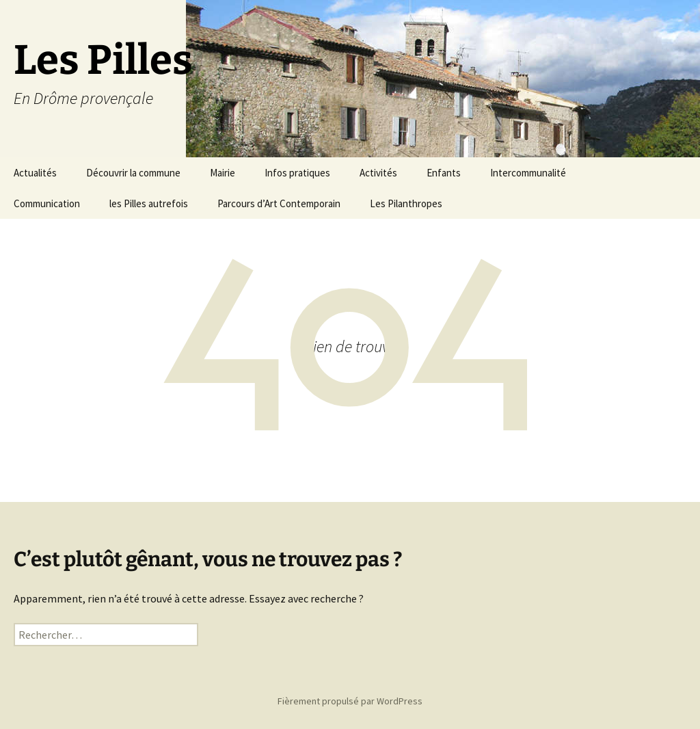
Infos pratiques (297, 173)
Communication (47, 203)
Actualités (35, 173)
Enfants (444, 173)
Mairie (223, 173)
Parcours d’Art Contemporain (279, 203)
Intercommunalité (528, 173)
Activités (378, 173)
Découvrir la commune (133, 173)
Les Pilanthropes (406, 203)
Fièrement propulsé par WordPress (350, 701)
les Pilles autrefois (149, 203)
